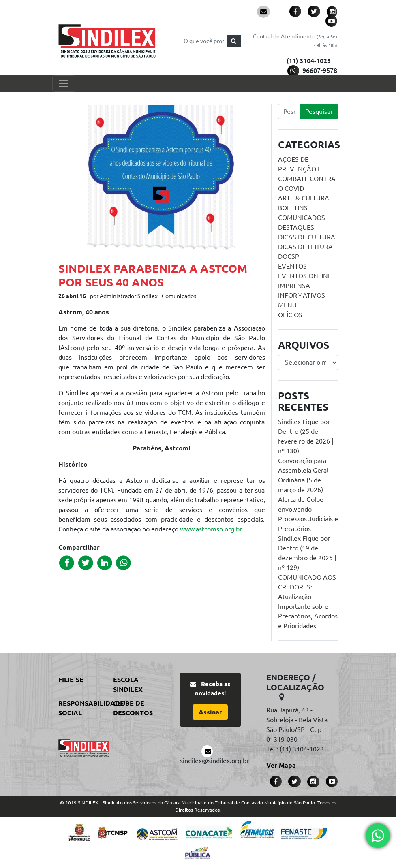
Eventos (292, 266)
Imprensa (294, 286)
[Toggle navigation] (64, 83)
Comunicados (302, 218)
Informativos (302, 295)
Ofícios (290, 315)
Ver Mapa (281, 765)
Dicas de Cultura (307, 237)
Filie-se (71, 680)
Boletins (293, 208)
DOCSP (289, 256)
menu (287, 305)
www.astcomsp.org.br (211, 529)
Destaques (296, 227)
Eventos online (305, 276)
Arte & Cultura (304, 198)
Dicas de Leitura (305, 247)
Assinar (210, 712)
